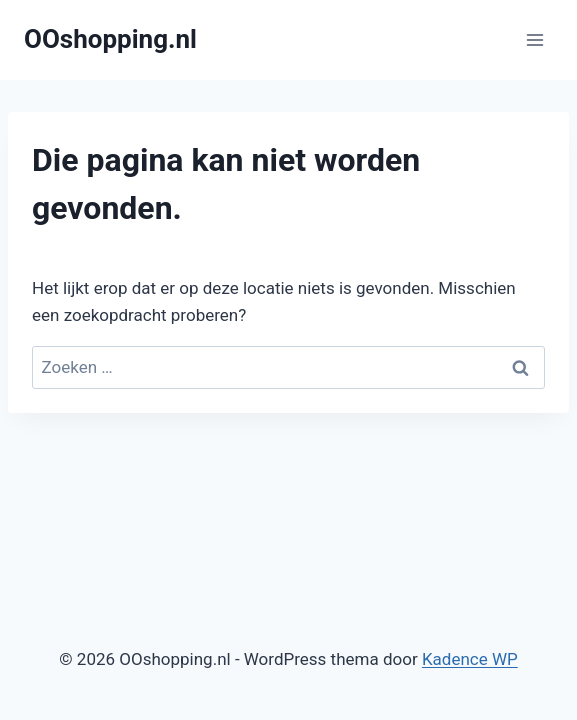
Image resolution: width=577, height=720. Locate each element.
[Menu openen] (534, 39)
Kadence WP (470, 659)
